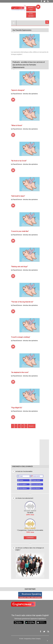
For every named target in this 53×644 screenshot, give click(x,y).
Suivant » (28, 426)
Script (17, 476)
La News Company (32, 639)
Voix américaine (33, 484)
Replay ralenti (33, 480)
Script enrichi (33, 476)
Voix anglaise (19, 484)
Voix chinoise (33, 488)
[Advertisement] (22, 451)
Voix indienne (19, 488)
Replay (18, 480)
